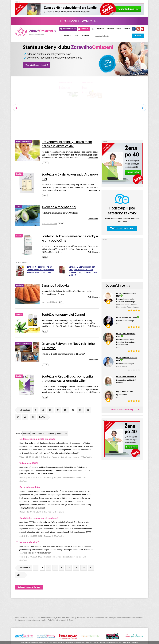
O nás (119, 29)
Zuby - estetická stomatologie (102, 93)
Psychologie (95, 97)
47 (91, 569)
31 (88, 410)
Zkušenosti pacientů (75, 434)
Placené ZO (85, 29)
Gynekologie (95, 104)
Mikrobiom (94, 110)
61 (33, 417)
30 (80, 410)
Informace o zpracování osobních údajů (31, 620)
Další (143, 108)
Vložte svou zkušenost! (122, 228)
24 (76, 569)
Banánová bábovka (55, 286)
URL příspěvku (87, 458)
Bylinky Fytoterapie (40, 86)
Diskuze (21, 434)
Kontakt (127, 29)
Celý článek (93, 158)
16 (43, 410)
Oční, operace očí (97, 107)
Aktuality (85, 36)
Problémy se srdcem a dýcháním (39, 104)
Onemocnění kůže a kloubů (36, 107)
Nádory (28, 97)
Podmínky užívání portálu (57, 620)
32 (18, 417)
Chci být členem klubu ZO (37, 65)
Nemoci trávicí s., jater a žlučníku (39, 100)
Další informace (132, 642)
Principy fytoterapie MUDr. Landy (39, 93)
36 (84, 569)
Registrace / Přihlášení (105, 29)
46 (25, 417)
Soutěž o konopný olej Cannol (63, 315)
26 (50, 410)
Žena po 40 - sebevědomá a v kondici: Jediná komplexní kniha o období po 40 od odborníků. (40, 270)
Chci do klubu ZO (70, 29)
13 (69, 569)
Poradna (67, 36)
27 (58, 410)
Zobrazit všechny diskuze (29, 588)
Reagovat (55, 458)
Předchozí (16, 108)
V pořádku (122, 642)
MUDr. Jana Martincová (65, 618)
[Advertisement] (122, 258)
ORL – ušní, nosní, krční (100, 114)
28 (65, 410)
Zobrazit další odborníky (122, 410)
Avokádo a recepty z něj (59, 207)
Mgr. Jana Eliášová (49, 224)
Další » (43, 417)
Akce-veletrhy (96, 100)
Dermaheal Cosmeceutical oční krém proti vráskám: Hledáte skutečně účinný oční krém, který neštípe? (83, 271)
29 (73, 410)
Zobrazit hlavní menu (79, 21)
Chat (76, 36)
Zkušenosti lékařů (52, 434)
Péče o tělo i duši (102, 86)
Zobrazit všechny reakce (70, 458)
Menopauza (30, 110)
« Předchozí (24, 410)
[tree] (57, 502)
